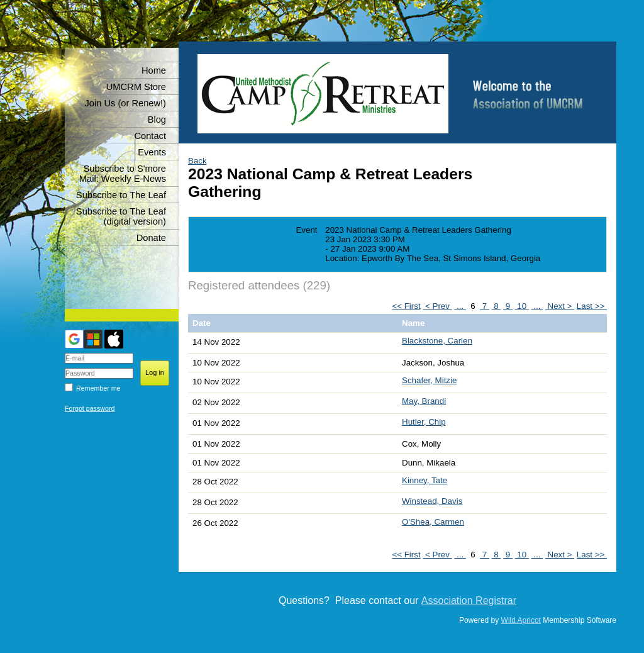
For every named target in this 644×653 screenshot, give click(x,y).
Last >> (592, 306)
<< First (406, 306)
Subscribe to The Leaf (121, 195)
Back (197, 161)
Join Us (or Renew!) (125, 103)
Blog (157, 120)
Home (154, 70)
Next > (560, 306)
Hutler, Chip (424, 422)
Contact (150, 136)
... (460, 306)
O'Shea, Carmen (433, 522)
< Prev (437, 306)
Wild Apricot (521, 620)
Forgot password (90, 408)
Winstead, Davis (432, 501)
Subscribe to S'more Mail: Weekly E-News (123, 174)
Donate (151, 238)
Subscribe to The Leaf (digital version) (121, 216)
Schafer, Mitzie (429, 380)
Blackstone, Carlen (437, 341)
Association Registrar (469, 600)
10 (522, 306)
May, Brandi (424, 401)
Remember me (98, 388)
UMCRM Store (136, 87)
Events (152, 152)
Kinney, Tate (425, 480)
